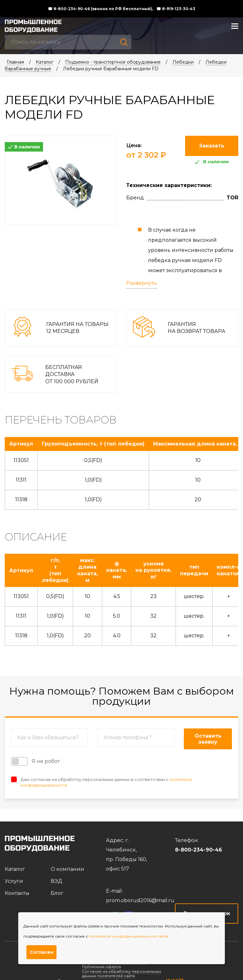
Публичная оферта (101, 967)
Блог (57, 893)
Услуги (14, 881)
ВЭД (56, 881)
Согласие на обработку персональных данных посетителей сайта (121, 974)
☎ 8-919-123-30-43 (176, 9)
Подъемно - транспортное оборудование (113, 62)
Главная (15, 62)
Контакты (17, 893)
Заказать (212, 146)
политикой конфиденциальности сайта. (129, 936)
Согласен (42, 952)
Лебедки (183, 62)
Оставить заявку (208, 739)
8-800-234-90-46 (199, 850)
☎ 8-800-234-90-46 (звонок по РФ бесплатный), (100, 9)
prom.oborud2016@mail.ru (140, 900)
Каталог (45, 62)
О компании (67, 869)
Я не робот (35, 761)
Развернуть (142, 283)
